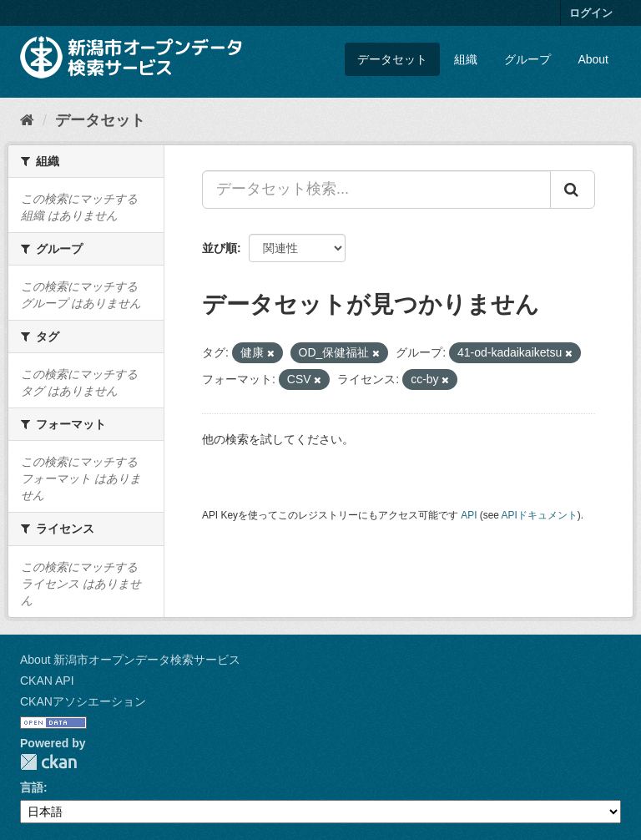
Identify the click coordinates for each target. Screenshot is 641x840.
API (469, 515)
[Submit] (573, 190)
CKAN (48, 762)
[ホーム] (27, 120)
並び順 (220, 248)
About (593, 59)
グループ (527, 59)
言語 (32, 787)
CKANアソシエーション (83, 701)
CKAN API (47, 681)
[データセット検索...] (376, 190)
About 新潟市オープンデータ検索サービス (130, 660)
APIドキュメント (540, 515)
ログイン (591, 13)
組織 (466, 59)
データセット (392, 59)
